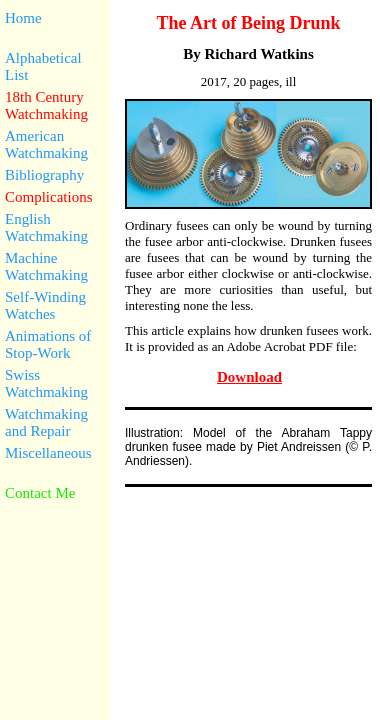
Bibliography (44, 175)
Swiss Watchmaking (46, 383)
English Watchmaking (46, 227)
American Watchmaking (46, 144)
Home (23, 18)
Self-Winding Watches (45, 305)
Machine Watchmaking (46, 266)
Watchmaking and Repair (46, 422)
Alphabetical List (43, 66)
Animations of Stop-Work (48, 344)
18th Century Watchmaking (46, 105)
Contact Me (40, 493)
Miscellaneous (48, 453)
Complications (49, 197)
